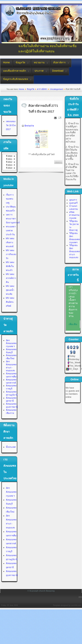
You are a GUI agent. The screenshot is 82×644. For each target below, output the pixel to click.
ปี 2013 (9, 165)
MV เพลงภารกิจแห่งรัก (11, 254)
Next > (58, 162)
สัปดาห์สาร (59, 62)
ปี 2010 (9, 156)
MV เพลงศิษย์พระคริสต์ (10, 302)
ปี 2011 (9, 159)
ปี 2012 (9, 162)
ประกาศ (39, 71)
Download (58, 71)
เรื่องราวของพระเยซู (10, 199)
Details (29, 126)
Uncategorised (56, 89)
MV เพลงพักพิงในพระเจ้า (10, 266)
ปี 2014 (9, 168)
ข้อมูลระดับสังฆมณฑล (16, 79)
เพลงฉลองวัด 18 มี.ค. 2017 (11, 125)
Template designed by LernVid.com (67, 605)
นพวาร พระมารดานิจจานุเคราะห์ (13, 219)
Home (6, 62)
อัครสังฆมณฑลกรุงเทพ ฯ (11, 343)
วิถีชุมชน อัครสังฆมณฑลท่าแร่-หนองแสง (74, 251)
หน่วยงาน (39, 62)
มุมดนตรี (73, 203)
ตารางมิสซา (42, 89)
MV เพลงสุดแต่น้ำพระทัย (10, 290)
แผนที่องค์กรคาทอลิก (14, 71)
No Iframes (73, 308)
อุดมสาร (73, 200)
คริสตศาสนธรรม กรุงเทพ (74, 215)
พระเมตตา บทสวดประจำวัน (11, 231)
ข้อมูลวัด (20, 62)
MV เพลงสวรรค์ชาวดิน (11, 278)
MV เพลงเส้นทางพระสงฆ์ (10, 242)
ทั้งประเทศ (11, 447)
